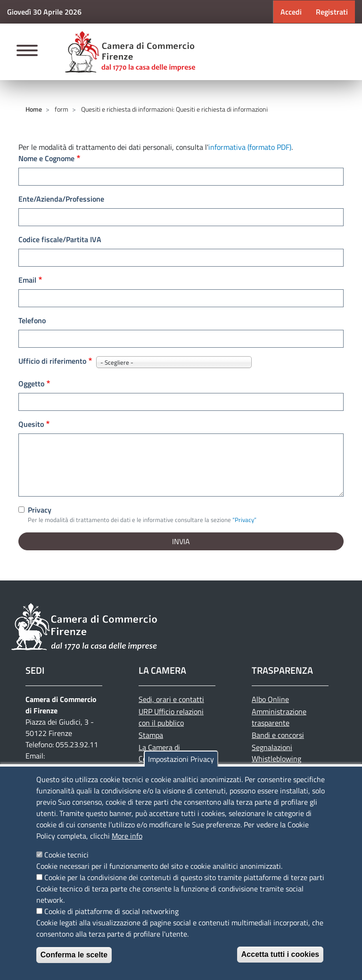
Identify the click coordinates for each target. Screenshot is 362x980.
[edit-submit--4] (181, 177)
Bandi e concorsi (278, 735)
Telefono (32, 320)
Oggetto (31, 384)
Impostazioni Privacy (181, 759)
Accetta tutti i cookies (280, 954)
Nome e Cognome (46, 158)
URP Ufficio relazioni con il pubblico (171, 717)
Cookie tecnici (66, 855)
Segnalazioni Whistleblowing (276, 753)
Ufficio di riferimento (52, 361)
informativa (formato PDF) (250, 147)
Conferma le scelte (74, 955)
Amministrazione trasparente (279, 717)
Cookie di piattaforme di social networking (111, 911)
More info (127, 836)
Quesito (31, 424)
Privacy (40, 510)
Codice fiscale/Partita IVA (60, 239)
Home (34, 109)
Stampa (151, 735)
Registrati (332, 12)
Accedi (291, 12)
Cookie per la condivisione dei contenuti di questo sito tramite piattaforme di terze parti (184, 877)
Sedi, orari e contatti (171, 699)
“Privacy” (244, 520)
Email (27, 280)
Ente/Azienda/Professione (61, 199)
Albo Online (270, 699)
